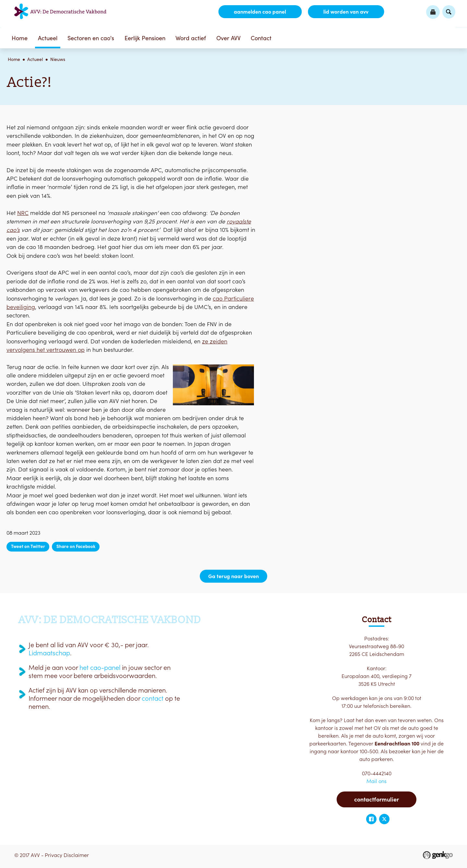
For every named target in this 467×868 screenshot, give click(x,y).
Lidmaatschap (49, 653)
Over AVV (228, 38)
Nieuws (58, 59)
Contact (261, 38)
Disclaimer (76, 855)
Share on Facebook (76, 546)
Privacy (54, 855)
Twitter (384, 819)
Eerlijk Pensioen (145, 38)
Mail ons (377, 781)
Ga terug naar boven (233, 576)
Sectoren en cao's (91, 38)
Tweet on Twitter (28, 546)
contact (153, 698)
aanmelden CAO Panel (260, 12)
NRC (23, 213)
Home (20, 38)
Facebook (371, 819)
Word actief (191, 38)
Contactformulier (377, 799)
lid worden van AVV (346, 12)
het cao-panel (100, 668)
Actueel (48, 38)
